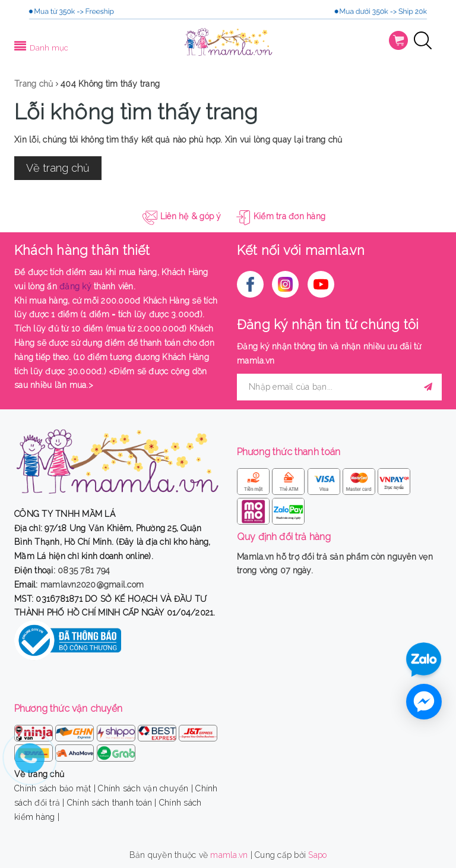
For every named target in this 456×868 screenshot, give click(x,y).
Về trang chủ (58, 168)
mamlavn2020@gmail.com (92, 585)
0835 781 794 (84, 570)
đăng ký (75, 286)
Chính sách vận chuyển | (145, 788)
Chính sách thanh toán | (112, 803)
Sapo (317, 855)
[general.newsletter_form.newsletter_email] (339, 387)
